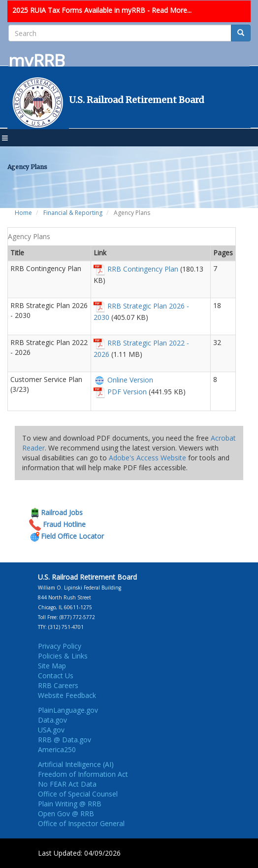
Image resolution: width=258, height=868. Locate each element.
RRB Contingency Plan (143, 269)
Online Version (130, 380)
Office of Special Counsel (78, 794)
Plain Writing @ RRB (70, 804)
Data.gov (52, 720)
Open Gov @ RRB (66, 814)
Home (23, 213)
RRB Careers (58, 685)
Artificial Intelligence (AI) (76, 764)
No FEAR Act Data (67, 784)
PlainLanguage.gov (68, 710)
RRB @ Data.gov (64, 740)
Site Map (52, 666)
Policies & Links (63, 656)
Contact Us (56, 676)
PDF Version (127, 392)
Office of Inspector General (81, 823)
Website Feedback (67, 695)
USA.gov (51, 730)
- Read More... (169, 10)
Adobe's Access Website (147, 458)
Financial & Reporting (73, 213)
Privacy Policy (60, 646)
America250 (57, 749)
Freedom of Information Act (83, 774)
